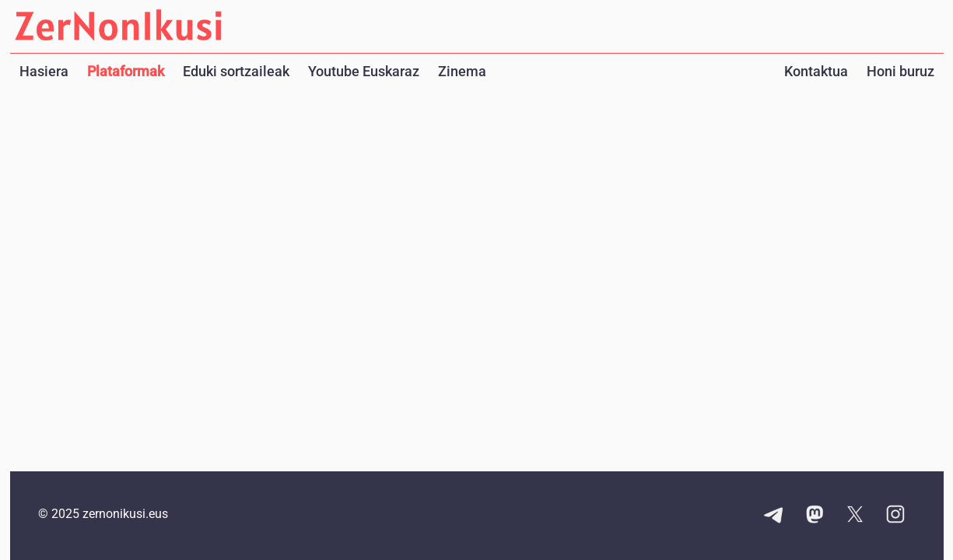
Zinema (462, 71)
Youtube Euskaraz (364, 71)
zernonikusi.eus (125, 514)
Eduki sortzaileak (236, 71)
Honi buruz (900, 71)
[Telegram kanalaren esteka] (774, 516)
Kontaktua (816, 71)
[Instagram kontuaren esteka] (895, 516)
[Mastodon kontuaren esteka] (815, 516)
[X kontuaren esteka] (855, 516)
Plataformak (126, 71)
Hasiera (44, 71)
